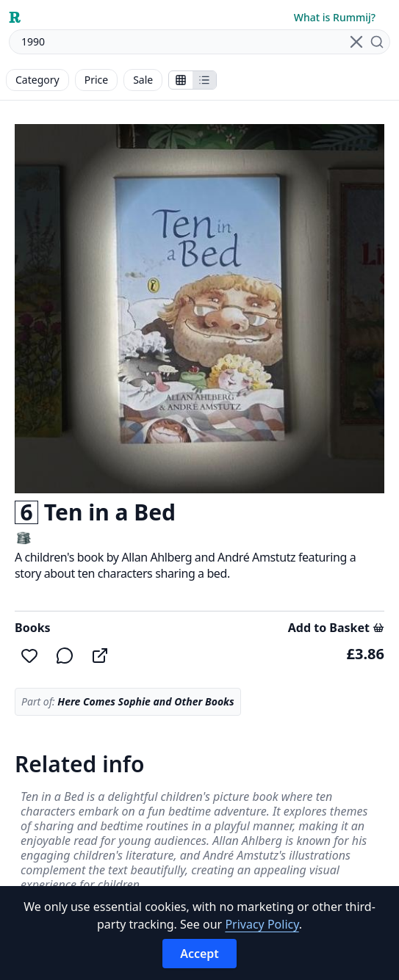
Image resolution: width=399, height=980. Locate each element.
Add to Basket (336, 628)
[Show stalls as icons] (181, 80)
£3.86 (366, 654)
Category (37, 80)
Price (96, 80)
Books (33, 628)
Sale (143, 80)
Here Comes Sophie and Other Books (145, 701)
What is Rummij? (335, 17)
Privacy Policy (262, 924)
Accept (199, 954)
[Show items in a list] (204, 80)
